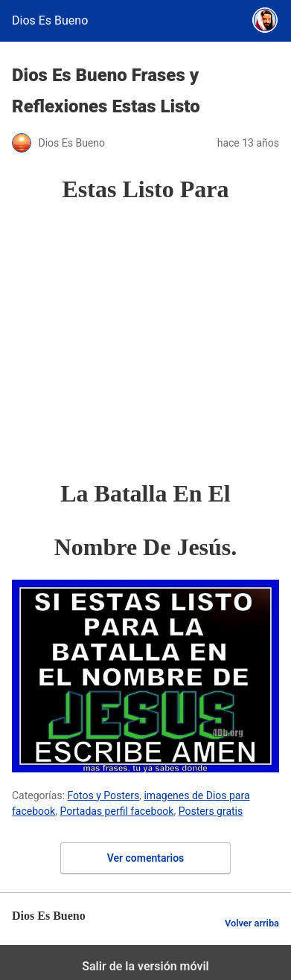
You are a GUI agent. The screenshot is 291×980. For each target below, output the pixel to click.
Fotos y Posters (104, 795)
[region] (151, 341)
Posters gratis (211, 811)
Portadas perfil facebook (116, 811)
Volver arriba (252, 923)
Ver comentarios (146, 858)
